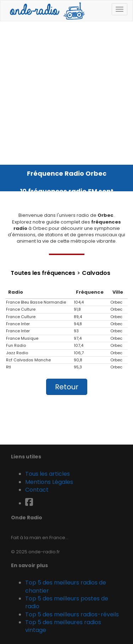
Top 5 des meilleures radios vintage (63, 626)
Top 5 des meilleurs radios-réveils (72, 614)
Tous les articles (48, 474)
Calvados (96, 273)
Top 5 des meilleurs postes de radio (67, 602)
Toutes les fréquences (43, 273)
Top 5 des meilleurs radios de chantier (66, 586)
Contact (37, 490)
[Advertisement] (66, 91)
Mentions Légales (49, 482)
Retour (67, 387)
